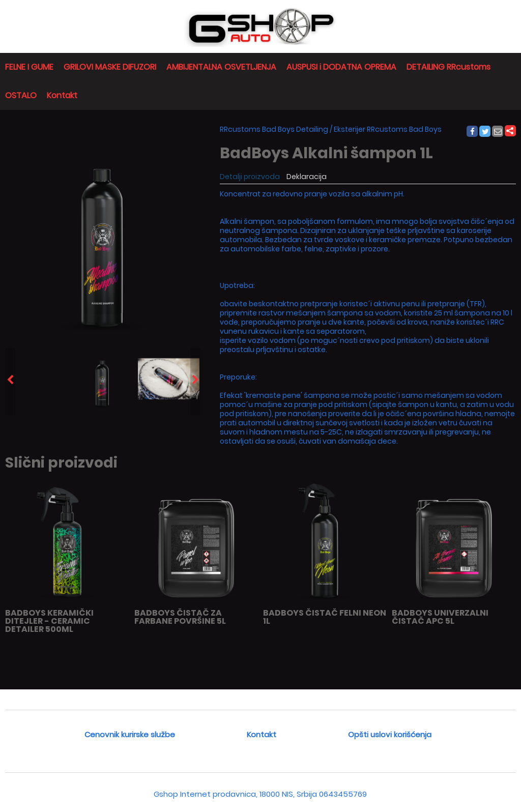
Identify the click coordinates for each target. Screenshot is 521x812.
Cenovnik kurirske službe (130, 734)
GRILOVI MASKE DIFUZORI (110, 67)
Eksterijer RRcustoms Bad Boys (388, 129)
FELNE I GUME (29, 67)
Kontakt (62, 95)
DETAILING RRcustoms (448, 67)
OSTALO (21, 95)
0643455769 (343, 794)
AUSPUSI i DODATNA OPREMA (341, 67)
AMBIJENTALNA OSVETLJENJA (221, 67)
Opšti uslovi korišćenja (390, 734)
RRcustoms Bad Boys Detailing (274, 129)
